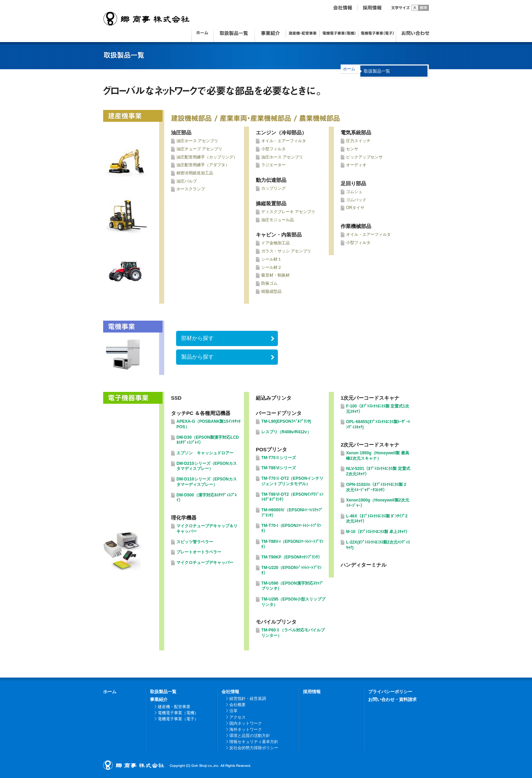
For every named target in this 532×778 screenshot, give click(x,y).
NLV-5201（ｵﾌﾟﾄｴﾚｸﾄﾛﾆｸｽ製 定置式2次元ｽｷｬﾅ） (378, 471)
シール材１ (271, 259)
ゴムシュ (354, 192)
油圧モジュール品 (278, 220)
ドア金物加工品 (275, 243)
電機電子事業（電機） (178, 713)
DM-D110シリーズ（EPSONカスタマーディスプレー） (207, 482)
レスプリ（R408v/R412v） (286, 432)
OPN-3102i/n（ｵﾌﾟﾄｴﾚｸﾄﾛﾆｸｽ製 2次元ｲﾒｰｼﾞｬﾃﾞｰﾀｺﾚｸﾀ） (376, 487)
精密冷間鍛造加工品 (195, 173)
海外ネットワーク (246, 729)
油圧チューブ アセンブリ (199, 149)
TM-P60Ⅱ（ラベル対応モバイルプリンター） (293, 633)
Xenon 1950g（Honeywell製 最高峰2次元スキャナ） (378, 456)
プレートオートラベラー (199, 552)
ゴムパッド (356, 200)
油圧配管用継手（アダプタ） (203, 165)
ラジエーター (273, 165)
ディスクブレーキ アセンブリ (288, 212)
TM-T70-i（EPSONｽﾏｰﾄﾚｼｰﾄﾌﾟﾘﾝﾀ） (291, 528)
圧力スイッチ (358, 141)
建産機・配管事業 (174, 707)
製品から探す (197, 357)
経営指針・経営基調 (248, 699)
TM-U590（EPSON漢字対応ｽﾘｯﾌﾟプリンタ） (292, 586)
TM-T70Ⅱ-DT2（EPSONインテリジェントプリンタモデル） (292, 481)
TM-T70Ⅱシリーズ (279, 458)
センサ (352, 149)
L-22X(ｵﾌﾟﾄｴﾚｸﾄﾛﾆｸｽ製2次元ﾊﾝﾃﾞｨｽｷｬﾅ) (378, 545)
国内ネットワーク (246, 723)
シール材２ (271, 267)
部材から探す (197, 338)
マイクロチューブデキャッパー (205, 563)
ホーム (349, 69)
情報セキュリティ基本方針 (254, 742)
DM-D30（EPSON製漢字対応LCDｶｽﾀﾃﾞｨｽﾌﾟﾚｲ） (208, 440)
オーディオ (356, 165)
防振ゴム (269, 283)
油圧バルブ (187, 181)
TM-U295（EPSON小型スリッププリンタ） (293, 602)
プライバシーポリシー (390, 692)
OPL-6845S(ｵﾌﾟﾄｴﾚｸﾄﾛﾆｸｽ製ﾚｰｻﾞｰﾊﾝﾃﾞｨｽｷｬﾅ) (378, 424)
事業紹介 (159, 699)
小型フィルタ (273, 149)
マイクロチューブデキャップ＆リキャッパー (207, 529)
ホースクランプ (191, 189)
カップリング (273, 188)
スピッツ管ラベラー (195, 542)
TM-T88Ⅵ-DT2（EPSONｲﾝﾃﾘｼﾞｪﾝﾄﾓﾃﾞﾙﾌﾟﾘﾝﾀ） (292, 497)
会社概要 (237, 705)
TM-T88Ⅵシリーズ (279, 468)
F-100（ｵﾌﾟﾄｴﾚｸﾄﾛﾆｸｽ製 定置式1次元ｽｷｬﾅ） (378, 409)
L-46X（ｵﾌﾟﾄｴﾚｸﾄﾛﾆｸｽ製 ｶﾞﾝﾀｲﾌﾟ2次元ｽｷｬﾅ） (377, 519)
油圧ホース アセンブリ (197, 141)
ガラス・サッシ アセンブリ (286, 251)
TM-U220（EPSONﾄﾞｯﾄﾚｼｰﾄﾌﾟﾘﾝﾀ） (291, 570)
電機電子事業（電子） (178, 719)
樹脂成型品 (271, 291)
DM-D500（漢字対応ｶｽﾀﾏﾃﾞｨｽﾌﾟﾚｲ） (207, 498)
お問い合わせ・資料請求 (392, 699)
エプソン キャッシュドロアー (205, 453)
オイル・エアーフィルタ (284, 141)
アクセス (237, 717)
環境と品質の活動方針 (250, 736)
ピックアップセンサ (364, 157)
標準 (424, 8)
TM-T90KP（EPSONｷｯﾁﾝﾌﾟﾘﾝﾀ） (292, 557)
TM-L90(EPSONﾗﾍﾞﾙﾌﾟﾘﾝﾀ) (286, 421)
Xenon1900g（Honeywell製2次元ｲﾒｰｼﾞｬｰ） (378, 503)
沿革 (233, 711)
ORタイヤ (355, 208)
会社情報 (230, 692)
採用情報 (312, 692)
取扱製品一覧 (163, 692)
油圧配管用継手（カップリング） (207, 157)
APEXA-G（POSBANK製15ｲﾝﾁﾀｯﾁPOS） (208, 424)
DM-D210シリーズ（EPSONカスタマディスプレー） (207, 466)
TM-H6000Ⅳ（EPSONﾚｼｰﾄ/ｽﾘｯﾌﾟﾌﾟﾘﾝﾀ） (292, 513)
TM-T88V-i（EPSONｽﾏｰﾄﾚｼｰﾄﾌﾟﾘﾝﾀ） (292, 544)
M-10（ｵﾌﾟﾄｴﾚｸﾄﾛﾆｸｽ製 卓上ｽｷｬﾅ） (378, 532)
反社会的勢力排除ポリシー (254, 748)
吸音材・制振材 (275, 275)
